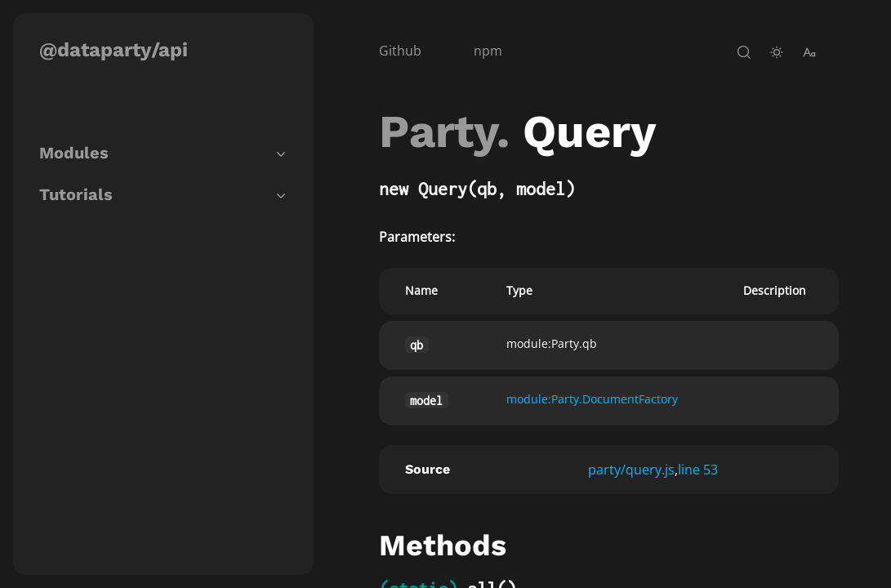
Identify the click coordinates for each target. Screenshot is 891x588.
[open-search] (744, 52)
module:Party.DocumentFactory (592, 399)
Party (438, 131)
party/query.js (631, 470)
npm (488, 51)
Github (400, 51)
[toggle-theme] (777, 52)
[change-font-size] (809, 52)
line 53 (698, 470)
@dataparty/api (114, 50)
